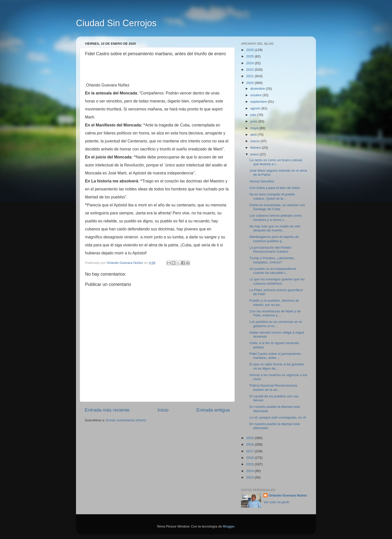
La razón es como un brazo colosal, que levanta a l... (276, 162)
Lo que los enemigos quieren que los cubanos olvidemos (277, 281)
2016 (250, 458)
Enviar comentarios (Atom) (126, 420)
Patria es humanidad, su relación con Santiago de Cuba (277, 207)
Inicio (163, 410)
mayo (255, 128)
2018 (250, 444)
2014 (250, 471)
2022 (250, 70)
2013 (250, 477)
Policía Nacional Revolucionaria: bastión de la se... (274, 387)
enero (255, 154)
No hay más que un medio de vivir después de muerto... (275, 228)
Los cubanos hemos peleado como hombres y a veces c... (276, 218)
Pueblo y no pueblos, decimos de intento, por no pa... (274, 302)
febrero (256, 148)
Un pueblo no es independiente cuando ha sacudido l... (273, 271)
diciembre (258, 89)
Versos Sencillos (262, 181)
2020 (250, 83)
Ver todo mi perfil (276, 502)
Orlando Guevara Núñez (288, 495)
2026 (250, 50)
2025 (250, 56)
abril (254, 135)
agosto (256, 108)
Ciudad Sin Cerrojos (116, 23)
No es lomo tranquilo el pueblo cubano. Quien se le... (272, 196)
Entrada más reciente (107, 410)
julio (254, 115)
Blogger (229, 526)
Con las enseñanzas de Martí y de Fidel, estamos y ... (275, 313)
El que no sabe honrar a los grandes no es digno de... (277, 366)
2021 (250, 76)
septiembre (259, 102)
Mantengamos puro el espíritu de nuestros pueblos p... (274, 239)
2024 (250, 63)
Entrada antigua (213, 410)
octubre (256, 95)
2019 (250, 438)
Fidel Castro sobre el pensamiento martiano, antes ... (275, 356)
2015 (250, 464)
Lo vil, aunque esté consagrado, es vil (278, 417)
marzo (255, 141)
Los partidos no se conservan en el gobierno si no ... (276, 324)
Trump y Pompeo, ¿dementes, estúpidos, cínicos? (272, 260)
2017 (250, 451)
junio (254, 121)
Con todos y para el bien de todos (275, 188)
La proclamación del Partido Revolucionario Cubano (270, 250)
